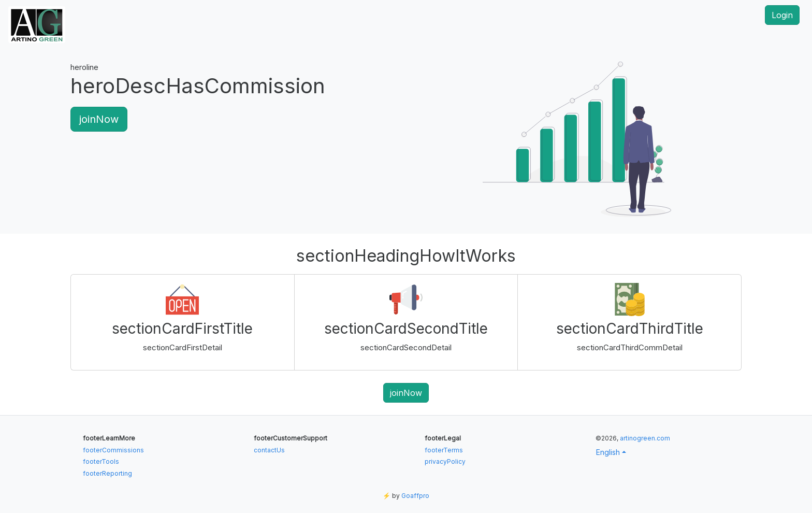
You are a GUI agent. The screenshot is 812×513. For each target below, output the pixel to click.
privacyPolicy (445, 461)
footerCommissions (113, 450)
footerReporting (107, 473)
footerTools (101, 461)
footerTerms (444, 450)
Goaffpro (415, 496)
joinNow (99, 119)
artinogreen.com (645, 438)
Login (782, 15)
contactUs (269, 450)
